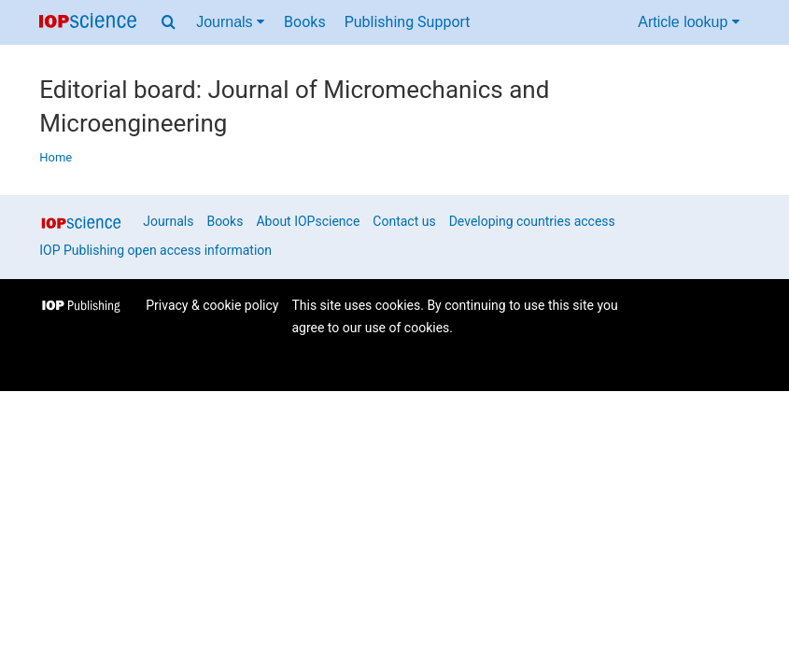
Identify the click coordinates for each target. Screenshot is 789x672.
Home (56, 157)
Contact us (404, 221)
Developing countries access (532, 221)
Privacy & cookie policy (212, 305)
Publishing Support (408, 22)
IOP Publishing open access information (155, 250)
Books (305, 22)
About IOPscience (308, 221)
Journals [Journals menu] (230, 22)
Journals (168, 221)
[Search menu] (169, 22)
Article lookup (689, 22)
